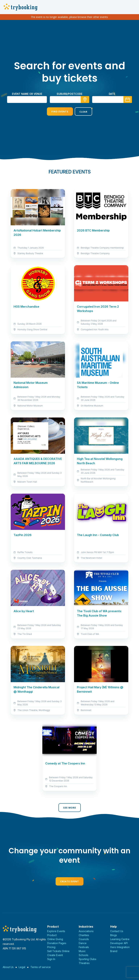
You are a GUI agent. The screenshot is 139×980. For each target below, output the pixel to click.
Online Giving (55, 939)
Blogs (114, 935)
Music (82, 951)
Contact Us (117, 931)
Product (52, 935)
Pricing (51, 947)
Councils (84, 939)
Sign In (51, 959)
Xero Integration (120, 947)
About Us (8, 967)
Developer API (119, 943)
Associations (86, 931)
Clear (83, 112)
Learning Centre (120, 939)
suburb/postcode (69, 94)
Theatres (84, 963)
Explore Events (56, 931)
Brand (114, 951)
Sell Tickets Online (58, 951)
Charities (84, 935)
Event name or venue (27, 94)
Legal (22, 967)
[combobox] (69, 100)
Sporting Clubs (88, 959)
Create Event (69, 881)
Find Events (60, 111)
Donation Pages (57, 943)
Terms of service (41, 967)
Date (112, 94)
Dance (83, 943)
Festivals (84, 947)
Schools (84, 955)
